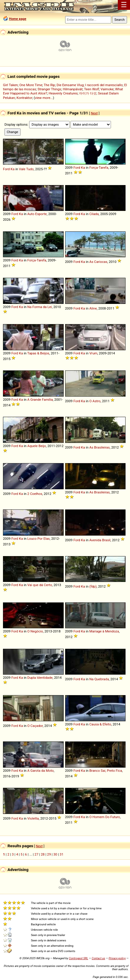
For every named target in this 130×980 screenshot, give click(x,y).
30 (55, 854)
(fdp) (93, 586)
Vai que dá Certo (40, 585)
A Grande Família (40, 400)
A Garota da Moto (41, 771)
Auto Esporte (37, 214)
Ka (13, 169)
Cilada (94, 214)
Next (94, 113)
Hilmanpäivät (73, 89)
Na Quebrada (99, 679)
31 (62, 854)
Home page (18, 19)
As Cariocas (98, 262)
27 (36, 854)
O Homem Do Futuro (105, 817)
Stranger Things (49, 89)
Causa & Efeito (100, 724)
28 (43, 854)
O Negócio (35, 631)
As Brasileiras (100, 447)
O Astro (95, 401)
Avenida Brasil (100, 540)
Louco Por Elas (39, 539)
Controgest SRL (78, 958)
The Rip (49, 85)
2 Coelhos (35, 494)
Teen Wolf (91, 89)
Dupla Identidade (40, 678)
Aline (93, 308)
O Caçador (35, 726)
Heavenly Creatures (63, 93)
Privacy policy (117, 958)
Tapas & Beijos (38, 353)
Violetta (33, 818)
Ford (6, 169)
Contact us (98, 958)
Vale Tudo (26, 169)
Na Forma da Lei (40, 307)
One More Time (31, 85)
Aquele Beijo (37, 446)
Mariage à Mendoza (104, 631)
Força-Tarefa (99, 168)
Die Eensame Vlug (70, 85)
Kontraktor (24, 98)
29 (49, 854)
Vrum (93, 353)
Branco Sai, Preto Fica (106, 771)
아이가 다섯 (88, 93)
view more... (44, 98)
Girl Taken (10, 85)
